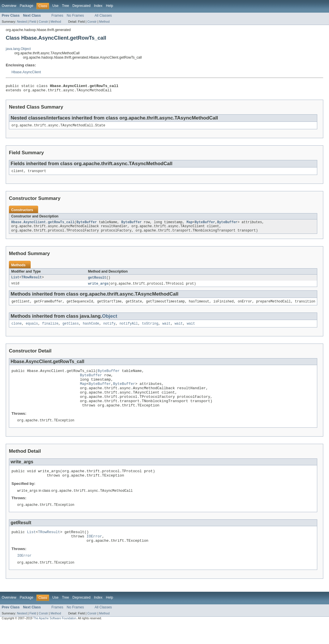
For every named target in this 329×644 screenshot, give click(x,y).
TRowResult (32, 282)
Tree (66, 6)
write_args (98, 288)
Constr (43, 22)
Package (27, 6)
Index (98, 6)
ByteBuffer (86, 225)
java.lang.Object (18, 49)
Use (55, 6)
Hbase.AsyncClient (26, 72)
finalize (50, 329)
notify (109, 329)
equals (32, 329)
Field (33, 22)
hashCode (91, 329)
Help (109, 6)
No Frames (75, 16)
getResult (97, 282)
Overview (9, 6)
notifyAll (129, 329)
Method (56, 22)
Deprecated (82, 6)
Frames (57, 16)
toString (150, 329)
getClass (71, 329)
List (15, 282)
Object (110, 322)
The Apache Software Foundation (55, 639)
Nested (22, 22)
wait (166, 329)
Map (189, 225)
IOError (94, 555)
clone (17, 329)
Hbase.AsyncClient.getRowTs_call (43, 225)
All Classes (103, 16)
